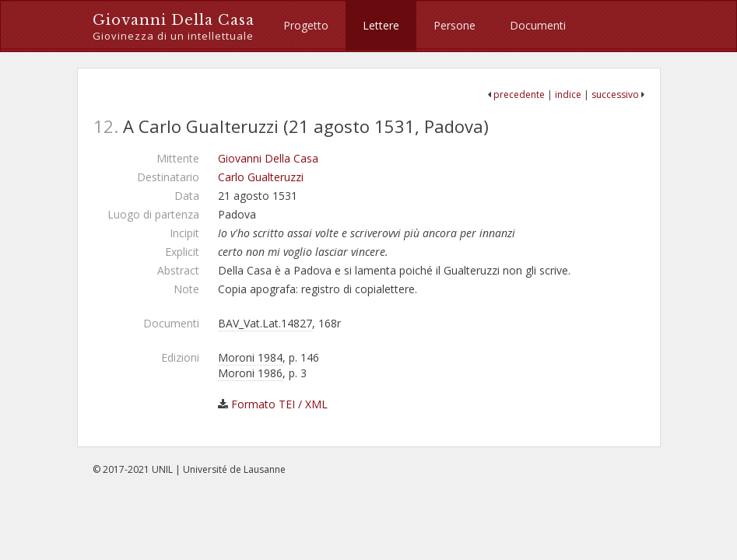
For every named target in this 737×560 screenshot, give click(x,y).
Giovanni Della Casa (174, 28)
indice (568, 94)
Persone (454, 25)
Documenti (538, 25)
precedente (519, 94)
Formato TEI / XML (279, 404)
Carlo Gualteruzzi (261, 177)
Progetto (306, 25)
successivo (615, 94)
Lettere (381, 25)
